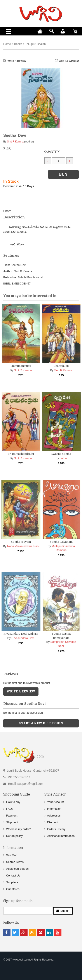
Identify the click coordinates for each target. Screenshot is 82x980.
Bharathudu (61, 366)
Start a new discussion (41, 723)
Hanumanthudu (21, 366)
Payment (12, 815)
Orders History (56, 829)
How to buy (13, 802)
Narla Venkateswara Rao (23, 546)
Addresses (54, 815)
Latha (63, 458)
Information (54, 809)
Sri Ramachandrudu (21, 454)
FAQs (10, 809)
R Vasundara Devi (23, 638)
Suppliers (12, 882)
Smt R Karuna (15, 142)
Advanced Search (17, 869)
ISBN (7, 284)
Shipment (12, 822)
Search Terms (15, 862)
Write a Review (17, 61)
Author (8, 271)
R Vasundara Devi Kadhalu (21, 634)
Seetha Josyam (21, 542)
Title (6, 265)
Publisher (10, 277)
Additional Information (61, 836)
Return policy (14, 836)
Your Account (56, 802)
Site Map (12, 855)
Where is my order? (18, 829)
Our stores (13, 889)
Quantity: (52, 152)
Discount (53, 822)
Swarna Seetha (61, 454)
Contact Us (13, 876)
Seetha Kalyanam (61, 542)
